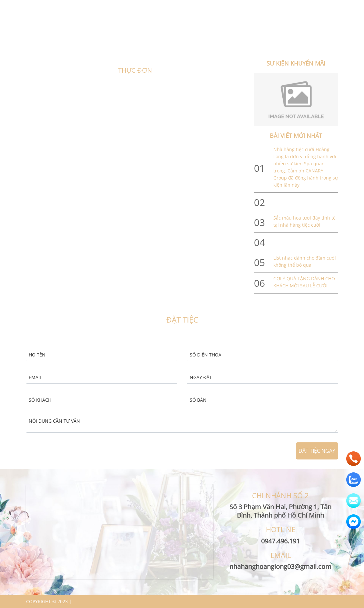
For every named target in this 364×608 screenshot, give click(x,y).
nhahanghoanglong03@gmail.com (256, 7)
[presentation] (232, 451)
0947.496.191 (319, 7)
